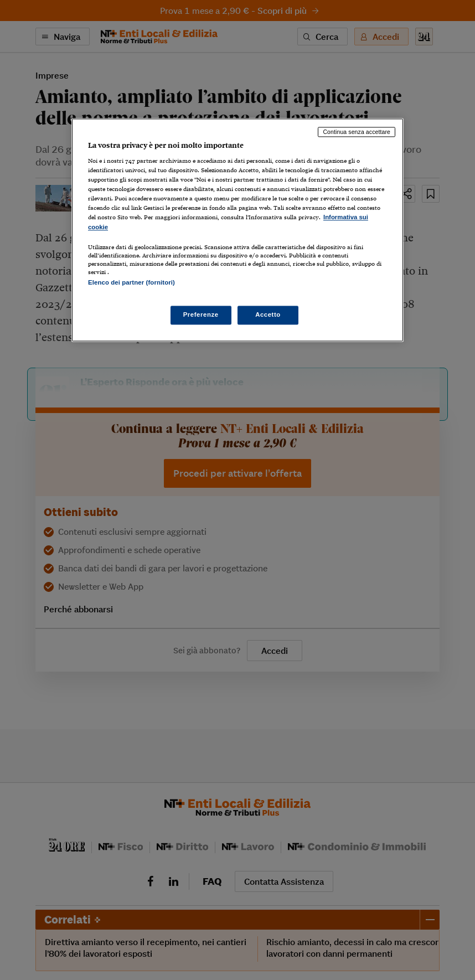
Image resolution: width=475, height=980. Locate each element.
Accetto (268, 314)
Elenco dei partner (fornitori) (131, 282)
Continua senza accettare (357, 132)
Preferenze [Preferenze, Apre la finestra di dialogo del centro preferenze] (201, 314)
